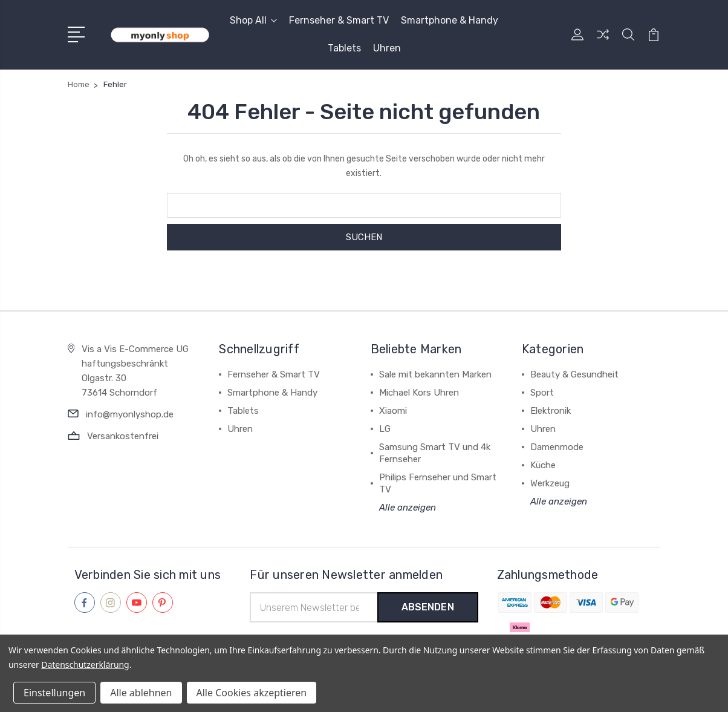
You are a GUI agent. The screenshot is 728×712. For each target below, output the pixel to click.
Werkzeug (550, 483)
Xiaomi (393, 411)
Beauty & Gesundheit (574, 374)
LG (385, 429)
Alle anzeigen (408, 508)
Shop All (253, 20)
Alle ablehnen (141, 693)
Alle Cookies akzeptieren (252, 693)
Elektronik (551, 411)
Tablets (344, 48)
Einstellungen (54, 693)
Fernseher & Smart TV (339, 20)
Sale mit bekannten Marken (435, 374)
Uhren (387, 48)
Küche (543, 465)
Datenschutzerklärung (85, 665)
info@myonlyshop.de (130, 414)
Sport (542, 393)
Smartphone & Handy (450, 20)
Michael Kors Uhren (419, 393)
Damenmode (557, 447)
